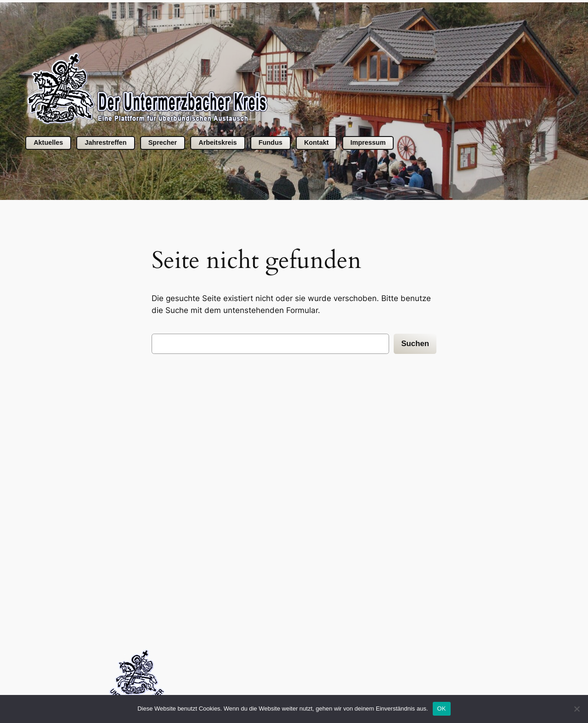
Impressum (368, 142)
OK (442, 709)
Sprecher (163, 142)
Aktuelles (48, 142)
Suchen (415, 344)
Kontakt (317, 142)
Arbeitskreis (218, 142)
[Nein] (577, 709)
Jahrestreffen (105, 142)
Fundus (271, 142)
